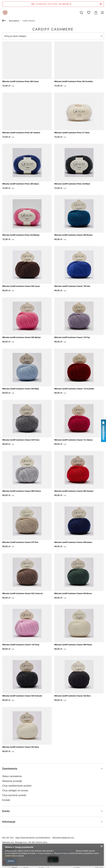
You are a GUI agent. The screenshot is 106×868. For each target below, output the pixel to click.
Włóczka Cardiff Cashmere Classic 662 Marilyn (22, 337)
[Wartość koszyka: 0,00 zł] (96, 13)
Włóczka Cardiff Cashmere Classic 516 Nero (72, 696)
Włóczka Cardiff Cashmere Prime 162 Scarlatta (73, 81)
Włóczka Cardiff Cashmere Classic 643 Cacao (21, 286)
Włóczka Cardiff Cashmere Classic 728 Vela (72, 286)
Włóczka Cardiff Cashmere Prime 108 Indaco (21, 184)
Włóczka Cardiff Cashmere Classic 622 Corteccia (22, 594)
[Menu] (103, 13)
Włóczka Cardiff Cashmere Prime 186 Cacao (20, 81)
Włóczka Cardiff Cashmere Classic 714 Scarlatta (74, 389)
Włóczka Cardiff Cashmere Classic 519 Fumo (21, 440)
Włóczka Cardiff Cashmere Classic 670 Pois (20, 542)
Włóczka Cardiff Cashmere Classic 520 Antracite (22, 696)
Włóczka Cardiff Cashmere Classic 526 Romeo (73, 235)
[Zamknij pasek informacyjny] (101, 4)
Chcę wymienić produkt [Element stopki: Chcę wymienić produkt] (14, 795)
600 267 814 (8, 838)
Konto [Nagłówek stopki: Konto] (6, 811)
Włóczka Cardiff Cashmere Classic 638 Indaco (73, 542)
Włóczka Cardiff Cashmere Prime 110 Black (72, 184)
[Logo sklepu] (5, 13)
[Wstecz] (4, 21)
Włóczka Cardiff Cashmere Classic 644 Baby (21, 389)
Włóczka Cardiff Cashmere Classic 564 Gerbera (74, 491)
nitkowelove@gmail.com (63, 838)
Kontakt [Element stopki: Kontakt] (6, 800)
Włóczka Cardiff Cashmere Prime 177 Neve (72, 133)
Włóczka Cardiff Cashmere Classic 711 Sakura (73, 440)
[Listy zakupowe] (89, 13)
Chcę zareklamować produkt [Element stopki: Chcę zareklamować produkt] (17, 786)
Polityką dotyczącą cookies (65, 851)
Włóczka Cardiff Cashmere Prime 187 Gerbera (21, 133)
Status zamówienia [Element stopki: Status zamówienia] (12, 776)
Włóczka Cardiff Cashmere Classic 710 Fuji (72, 337)
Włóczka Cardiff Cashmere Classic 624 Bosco (73, 594)
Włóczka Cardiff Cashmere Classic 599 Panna (73, 645)
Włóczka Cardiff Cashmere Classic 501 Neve (21, 747)
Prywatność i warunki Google (35, 856)
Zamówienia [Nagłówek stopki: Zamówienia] (10, 769)
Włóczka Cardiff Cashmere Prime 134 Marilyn (21, 235)
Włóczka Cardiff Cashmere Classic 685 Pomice (22, 491)
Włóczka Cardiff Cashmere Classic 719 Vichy (21, 645)
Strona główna (14, 21)
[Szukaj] (81, 13)
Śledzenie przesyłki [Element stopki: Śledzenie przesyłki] (12, 781)
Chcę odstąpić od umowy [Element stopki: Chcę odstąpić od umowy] (15, 790)
